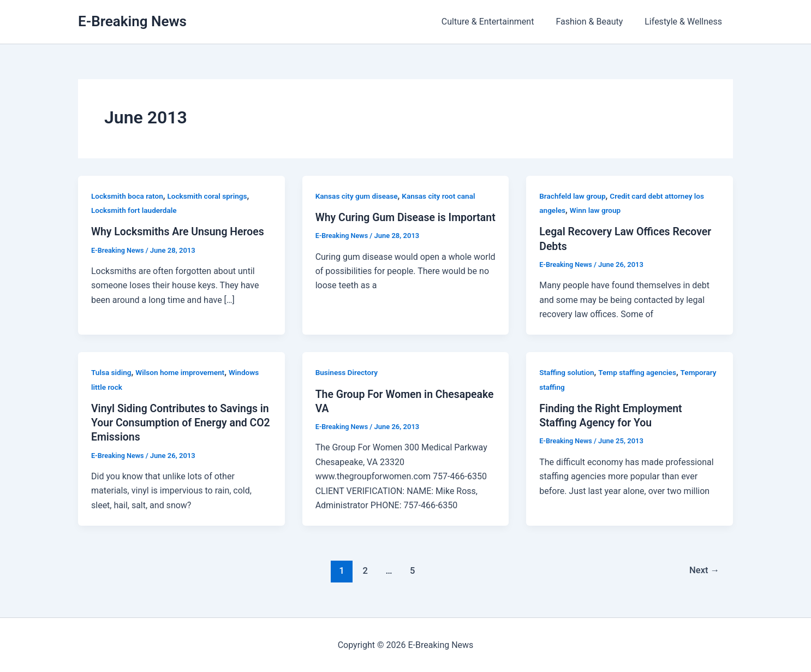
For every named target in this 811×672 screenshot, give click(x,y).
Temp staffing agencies (640, 372)
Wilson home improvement (183, 372)
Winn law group (597, 210)
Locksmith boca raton (128, 196)
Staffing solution (567, 372)
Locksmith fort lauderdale (135, 210)
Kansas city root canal (442, 196)
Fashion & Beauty (596, 22)
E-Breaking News (132, 21)
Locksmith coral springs (211, 196)
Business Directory (348, 372)
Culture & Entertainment (499, 22)
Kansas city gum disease (358, 196)
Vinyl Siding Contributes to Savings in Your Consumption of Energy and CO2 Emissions (177, 423)
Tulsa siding (112, 372)
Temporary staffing (572, 386)
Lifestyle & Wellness (685, 22)
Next (704, 570)
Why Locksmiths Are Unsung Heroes (180, 231)
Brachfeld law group (573, 196)
